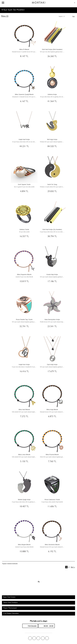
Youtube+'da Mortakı (47, 638)
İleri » (73, 567)
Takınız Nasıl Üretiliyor (10, 603)
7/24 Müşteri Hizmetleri (11, 614)
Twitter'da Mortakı (34, 638)
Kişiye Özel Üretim (9, 597)
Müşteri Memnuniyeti (10, 608)
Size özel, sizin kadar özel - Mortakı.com (38, 2)
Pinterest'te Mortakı (38, 638)
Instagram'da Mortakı (43, 638)
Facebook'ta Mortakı (30, 638)
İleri (74, 16)
